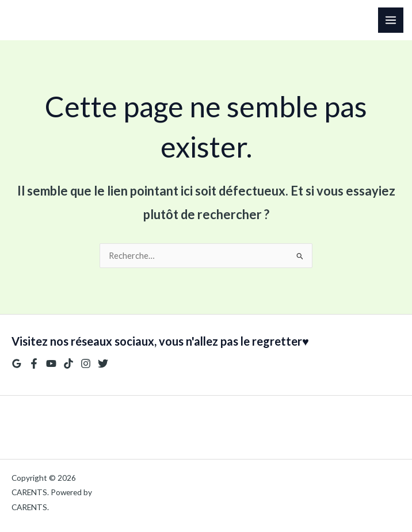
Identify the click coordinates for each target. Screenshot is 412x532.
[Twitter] (103, 363)
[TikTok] (68, 363)
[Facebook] (34, 363)
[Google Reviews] (17, 363)
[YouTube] (51, 363)
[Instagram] (86, 363)
